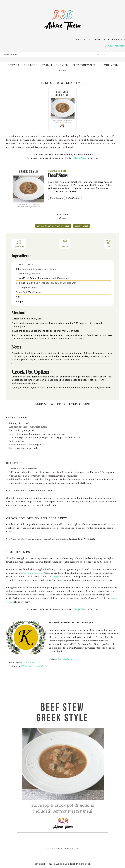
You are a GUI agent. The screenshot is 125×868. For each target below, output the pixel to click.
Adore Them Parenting (62, 20)
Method (65, 243)
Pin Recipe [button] (74, 198)
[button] (110, 264)
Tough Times (80, 158)
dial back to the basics (33, 573)
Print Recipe (57, 198)
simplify (56, 576)
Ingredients (19, 243)
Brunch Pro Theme (65, 864)
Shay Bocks (85, 864)
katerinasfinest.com (67, 659)
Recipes (62, 848)
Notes (109, 243)
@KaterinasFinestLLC (31, 662)
